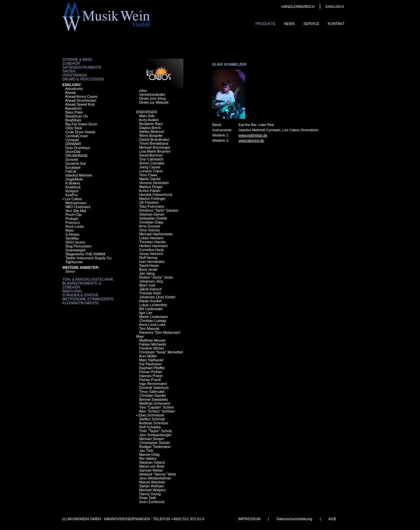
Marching (72, 291)
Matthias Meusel (152, 340)
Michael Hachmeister (156, 234)
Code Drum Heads (80, 132)
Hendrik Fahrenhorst (156, 195)
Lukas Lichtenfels (153, 305)
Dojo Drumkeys (78, 148)
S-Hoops (72, 234)
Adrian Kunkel (150, 301)
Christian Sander (153, 395)
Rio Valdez (148, 458)
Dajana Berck (150, 128)
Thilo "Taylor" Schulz (156, 431)
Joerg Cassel (150, 167)
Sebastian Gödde (153, 218)
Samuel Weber (151, 470)
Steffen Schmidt (152, 419)
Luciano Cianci (151, 171)
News (290, 24)
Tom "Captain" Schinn (157, 407)
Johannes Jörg (151, 281)
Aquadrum (74, 108)
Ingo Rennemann (153, 384)
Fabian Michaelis (153, 344)
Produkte (265, 24)
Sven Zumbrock (152, 502)
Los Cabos (73, 199)
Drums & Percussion (83, 79)
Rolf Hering (148, 258)
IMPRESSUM (249, 519)
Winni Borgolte (151, 136)
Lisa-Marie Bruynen (155, 151)
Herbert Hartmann (154, 246)
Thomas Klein (150, 293)
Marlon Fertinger (152, 199)
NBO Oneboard (78, 207)
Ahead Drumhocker (81, 100)
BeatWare (73, 120)
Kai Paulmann (150, 364)
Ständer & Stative (80, 295)
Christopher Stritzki (154, 443)
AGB (332, 519)
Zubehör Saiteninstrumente (82, 65)
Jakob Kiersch (150, 289)
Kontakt (336, 24)
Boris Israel (148, 269)
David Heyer (149, 265)
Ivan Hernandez (152, 262)
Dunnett (72, 159)
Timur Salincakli (152, 392)
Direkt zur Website (154, 102)
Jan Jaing (147, 273)
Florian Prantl (150, 380)
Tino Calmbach (151, 159)
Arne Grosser (150, 226)
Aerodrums (74, 89)
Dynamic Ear (76, 163)
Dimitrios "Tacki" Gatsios (159, 210)
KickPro (72, 195)
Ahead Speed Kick (80, 104)
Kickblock (73, 187)
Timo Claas (148, 175)
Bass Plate (74, 112)
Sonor (70, 271)
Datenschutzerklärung (294, 519)
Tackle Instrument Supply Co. (89, 258)
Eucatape (73, 167)
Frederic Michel (151, 348)
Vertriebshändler (152, 95)
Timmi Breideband (154, 143)
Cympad (72, 140)
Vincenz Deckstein (154, 183)
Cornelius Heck (151, 250)
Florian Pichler (151, 372)
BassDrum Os (76, 116)
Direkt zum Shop (152, 98)
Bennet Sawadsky (154, 399)
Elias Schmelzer (151, 415)
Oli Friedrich (149, 202)
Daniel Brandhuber (154, 139)
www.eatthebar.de (253, 135)
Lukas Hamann (151, 238)
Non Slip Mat (76, 211)
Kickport (72, 191)
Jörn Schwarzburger (155, 435)
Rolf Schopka (150, 427)
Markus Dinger (151, 187)
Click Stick (74, 128)
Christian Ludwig (152, 321)
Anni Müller (148, 356)
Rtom (70, 230)
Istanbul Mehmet (79, 175)
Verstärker (75, 75)
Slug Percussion (78, 246)
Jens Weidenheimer (155, 478)
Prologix (72, 219)
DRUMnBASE (76, 156)
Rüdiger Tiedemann (155, 447)
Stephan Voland (152, 462)
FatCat (71, 171)
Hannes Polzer (151, 376)
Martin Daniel (150, 179)
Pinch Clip (73, 215)
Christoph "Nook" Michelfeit (161, 352)
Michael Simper (152, 439)
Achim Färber (150, 191)
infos (143, 91)
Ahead (71, 93)
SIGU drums (75, 242)
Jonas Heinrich (151, 254)
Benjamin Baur (151, 124)
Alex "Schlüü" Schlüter (157, 411)
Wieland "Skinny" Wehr (158, 474)
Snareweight (75, 250)
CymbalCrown (77, 136)
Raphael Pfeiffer (152, 368)
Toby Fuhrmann (152, 206)
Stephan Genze (152, 214)
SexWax (72, 238)
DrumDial (73, 152)
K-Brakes (73, 183)
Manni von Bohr (152, 466)
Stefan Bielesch (152, 132)
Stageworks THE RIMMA (85, 254)
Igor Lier (146, 313)
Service (311, 24)
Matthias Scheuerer (155, 403)
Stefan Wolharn (152, 486)
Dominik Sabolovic (154, 388)
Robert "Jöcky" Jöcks (156, 277)
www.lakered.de (251, 140)
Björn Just (147, 285)
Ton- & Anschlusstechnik (88, 279)
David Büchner (151, 155)
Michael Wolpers (152, 490)
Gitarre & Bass (77, 59)
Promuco (73, 223)
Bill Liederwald (151, 309)
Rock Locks (75, 226)
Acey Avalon (149, 120)
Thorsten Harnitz (152, 242)
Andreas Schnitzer (154, 423)
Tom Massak (149, 329)
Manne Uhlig (149, 455)
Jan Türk (146, 451)
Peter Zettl (147, 498)
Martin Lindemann (154, 317)
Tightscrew (74, 262)
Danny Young (150, 494)
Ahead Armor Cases (81, 96)
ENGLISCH (335, 7)
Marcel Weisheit (152, 482)
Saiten (69, 71)
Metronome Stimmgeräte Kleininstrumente (88, 301)
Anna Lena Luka (152, 325)
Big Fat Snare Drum (81, 124)
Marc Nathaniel (151, 360)
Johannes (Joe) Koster (157, 297)
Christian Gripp (151, 222)
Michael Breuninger (155, 147)
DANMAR (73, 144)
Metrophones (76, 203)
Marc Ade (147, 116)
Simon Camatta (152, 163)
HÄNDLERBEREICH (298, 7)
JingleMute (74, 179)
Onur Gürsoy (149, 230)
